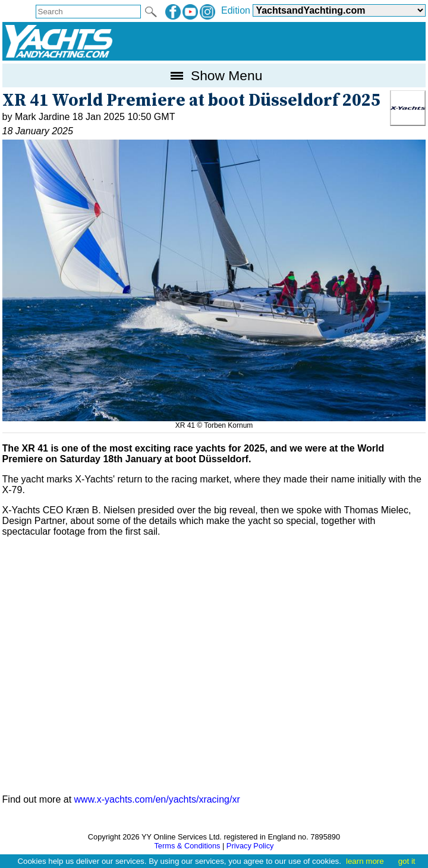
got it (407, 861)
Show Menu (214, 75)
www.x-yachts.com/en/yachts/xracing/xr (157, 799)
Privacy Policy (250, 846)
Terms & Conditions (187, 846)
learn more (365, 861)
